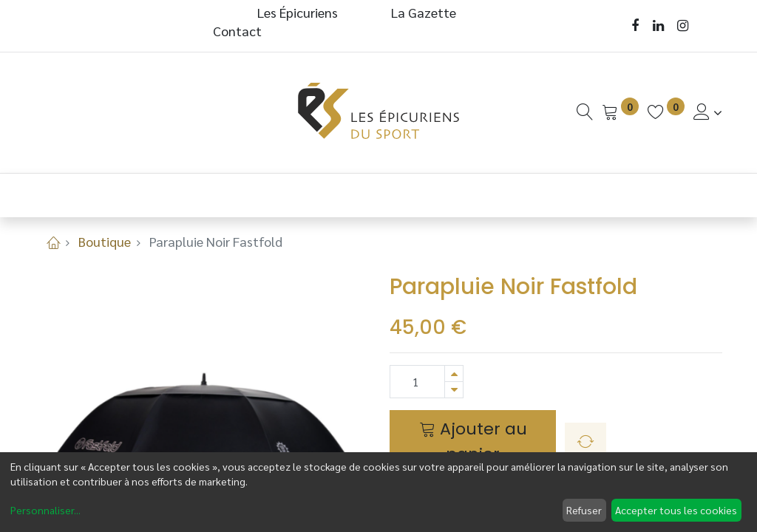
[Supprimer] (454, 390)
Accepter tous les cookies (676, 510)
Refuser (584, 510)
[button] (585, 441)
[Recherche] (585, 112)
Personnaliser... (45, 510)
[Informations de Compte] (708, 112)
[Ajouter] (454, 374)
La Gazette (425, 12)
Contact (237, 31)
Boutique (105, 241)
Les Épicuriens (298, 12)
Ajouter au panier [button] (473, 441)
